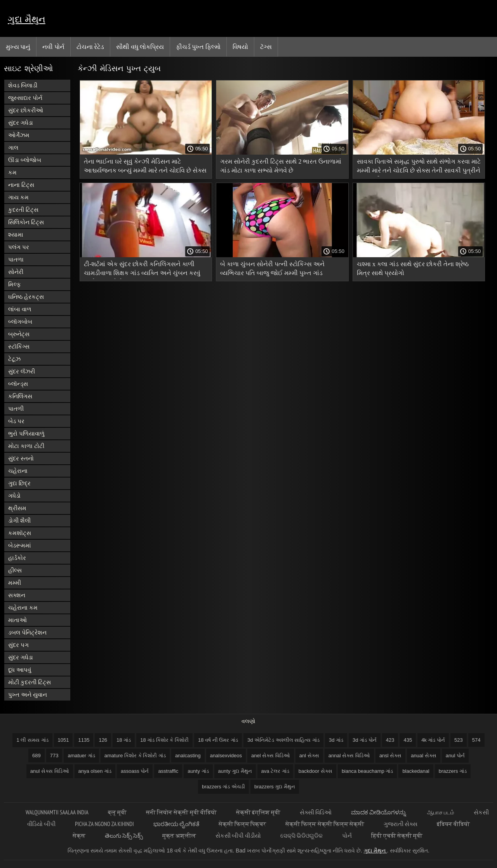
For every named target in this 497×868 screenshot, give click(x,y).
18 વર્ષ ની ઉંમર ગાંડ (218, 740)
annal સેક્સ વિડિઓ (349, 756)
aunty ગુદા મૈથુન (235, 771)
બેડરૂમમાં (20, 545)
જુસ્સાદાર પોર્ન (25, 98)
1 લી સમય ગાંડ (32, 740)
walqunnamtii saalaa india (57, 812)
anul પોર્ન (455, 756)
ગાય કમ (18, 197)
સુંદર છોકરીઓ (26, 110)
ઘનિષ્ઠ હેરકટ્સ (26, 297)
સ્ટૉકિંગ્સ (19, 346)
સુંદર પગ (18, 645)
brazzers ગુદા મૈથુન (275, 787)
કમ (12, 172)
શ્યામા (16, 234)
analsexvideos (226, 756)
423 (390, 740)
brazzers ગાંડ (453, 771)
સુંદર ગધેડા (21, 123)
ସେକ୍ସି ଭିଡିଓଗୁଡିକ (302, 836)
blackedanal (416, 771)
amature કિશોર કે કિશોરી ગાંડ (135, 756)
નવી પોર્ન (53, 47)
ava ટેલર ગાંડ (275, 771)
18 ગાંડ (124, 740)
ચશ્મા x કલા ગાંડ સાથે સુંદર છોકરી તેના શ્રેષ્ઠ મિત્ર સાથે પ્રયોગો (413, 268)
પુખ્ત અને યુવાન (28, 695)
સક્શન (17, 595)
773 (54, 756)
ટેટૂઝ (14, 359)
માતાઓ (17, 620)
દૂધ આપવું (20, 670)
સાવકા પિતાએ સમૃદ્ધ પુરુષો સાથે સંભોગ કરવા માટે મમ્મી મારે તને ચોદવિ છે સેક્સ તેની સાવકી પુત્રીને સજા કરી (419, 167)
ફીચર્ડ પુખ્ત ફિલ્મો (198, 47)
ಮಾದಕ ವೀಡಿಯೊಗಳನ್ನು (379, 812)
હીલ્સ (15, 570)
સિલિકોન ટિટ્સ (26, 222)
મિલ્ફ (15, 284)
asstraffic (168, 771)
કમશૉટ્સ (20, 533)
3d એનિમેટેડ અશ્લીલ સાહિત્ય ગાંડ (283, 740)
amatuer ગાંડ (81, 756)
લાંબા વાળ (20, 309)
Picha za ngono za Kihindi (104, 824)
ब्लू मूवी (117, 812)
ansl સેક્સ (390, 756)
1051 (63, 740)
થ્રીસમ (17, 508)
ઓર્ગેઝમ (19, 135)
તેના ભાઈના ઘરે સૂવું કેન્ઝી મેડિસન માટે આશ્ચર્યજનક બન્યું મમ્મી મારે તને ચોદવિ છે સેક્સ (145, 166)
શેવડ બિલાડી (23, 85)
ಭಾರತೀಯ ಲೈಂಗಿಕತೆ (176, 824)
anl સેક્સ (309, 756)
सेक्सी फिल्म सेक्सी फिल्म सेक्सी (325, 824)
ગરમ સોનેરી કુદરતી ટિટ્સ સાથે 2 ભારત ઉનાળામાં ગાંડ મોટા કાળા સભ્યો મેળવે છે (281, 166)
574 (476, 740)
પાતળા (16, 259)
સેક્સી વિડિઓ (316, 812)
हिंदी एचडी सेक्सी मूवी (397, 836)
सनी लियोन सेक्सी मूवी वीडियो (181, 812)
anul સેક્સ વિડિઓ (50, 771)
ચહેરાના (18, 471)
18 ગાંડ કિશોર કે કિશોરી (164, 740)
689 (36, 756)
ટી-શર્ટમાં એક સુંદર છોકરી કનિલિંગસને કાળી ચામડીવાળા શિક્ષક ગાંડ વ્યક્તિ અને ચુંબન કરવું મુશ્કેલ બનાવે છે (142, 270)
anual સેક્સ (423, 756)
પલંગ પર (19, 247)
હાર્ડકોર (17, 558)
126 (103, 740)
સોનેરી (16, 272)
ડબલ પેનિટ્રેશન (27, 632)
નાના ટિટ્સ (21, 185)
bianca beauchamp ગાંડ (367, 771)
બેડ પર (16, 421)
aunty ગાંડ (198, 771)
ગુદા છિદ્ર (19, 483)
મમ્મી (15, 583)
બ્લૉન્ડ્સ (18, 384)
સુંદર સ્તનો (21, 458)
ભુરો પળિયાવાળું (26, 433)
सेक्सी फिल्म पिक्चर (242, 824)
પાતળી (16, 409)
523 (459, 740)
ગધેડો (14, 496)
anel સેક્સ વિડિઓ (271, 756)
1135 (84, 740)
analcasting (188, 756)
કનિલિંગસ (20, 396)
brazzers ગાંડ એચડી (223, 787)
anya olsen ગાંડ (95, 771)
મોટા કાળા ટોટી (26, 446)
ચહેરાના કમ (23, 607)
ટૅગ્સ (266, 47)
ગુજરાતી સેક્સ (401, 824)
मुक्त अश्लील (179, 836)
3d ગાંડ (336, 740)
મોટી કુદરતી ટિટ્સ (30, 682)
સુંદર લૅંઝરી (22, 371)
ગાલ (13, 147)
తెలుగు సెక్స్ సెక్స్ (124, 836)
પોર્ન (347, 836)
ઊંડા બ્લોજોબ (25, 160)
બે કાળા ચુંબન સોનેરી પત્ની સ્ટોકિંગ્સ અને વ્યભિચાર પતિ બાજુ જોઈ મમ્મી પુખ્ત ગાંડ (272, 268)
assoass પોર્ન (135, 771)
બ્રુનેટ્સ (19, 334)
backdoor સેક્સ (315, 771)
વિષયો (240, 47)
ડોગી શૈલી (19, 520)
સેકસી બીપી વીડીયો (238, 836)
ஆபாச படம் (441, 812)
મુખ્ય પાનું (18, 47)
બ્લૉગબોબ (20, 322)
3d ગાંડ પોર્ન (365, 740)
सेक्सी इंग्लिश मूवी (258, 812)
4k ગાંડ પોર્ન (433, 740)
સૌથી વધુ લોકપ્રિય (140, 47)
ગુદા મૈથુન (27, 19)
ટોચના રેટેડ (90, 47)
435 (408, 740)
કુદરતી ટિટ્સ (23, 210)
